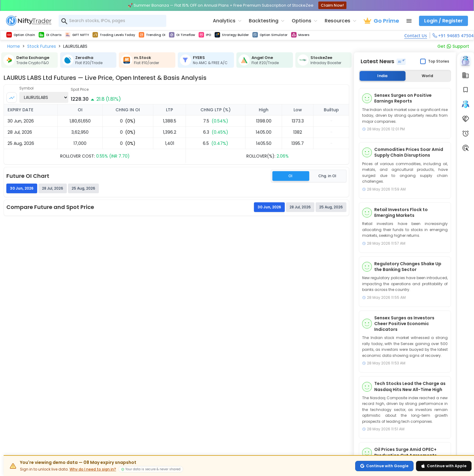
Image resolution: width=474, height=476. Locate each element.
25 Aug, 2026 (331, 207)
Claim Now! (332, 5)
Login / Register (443, 21)
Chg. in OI (327, 176)
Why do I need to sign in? (93, 469)
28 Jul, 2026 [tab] (53, 188)
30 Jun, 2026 (269, 207)
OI (290, 176)
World (427, 76)
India (382, 76)
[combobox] (112, 21)
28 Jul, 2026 (300, 207)
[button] (14, 46)
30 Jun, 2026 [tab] (22, 188)
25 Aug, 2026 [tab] (83, 188)
